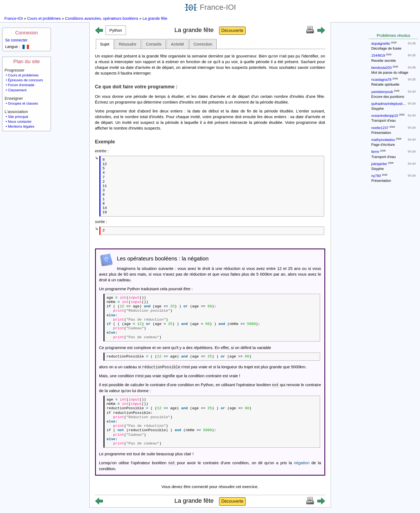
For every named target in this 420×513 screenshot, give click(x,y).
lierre (375, 152)
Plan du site (27, 61)
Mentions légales (21, 126)
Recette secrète (384, 61)
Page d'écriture (383, 145)
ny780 (376, 176)
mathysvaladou (383, 140)
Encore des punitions (388, 97)
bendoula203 (381, 68)
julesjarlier (379, 164)
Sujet (105, 44)
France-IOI (210, 7)
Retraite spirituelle (385, 84)
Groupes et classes (23, 103)
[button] (116, 30)
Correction (203, 44)
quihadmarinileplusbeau (390, 104)
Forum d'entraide (21, 85)
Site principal (18, 117)
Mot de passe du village (390, 72)
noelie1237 (380, 128)
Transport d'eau (383, 120)
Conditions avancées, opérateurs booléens (102, 18)
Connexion (27, 33)
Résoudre (128, 44)
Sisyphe (377, 109)
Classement (17, 90)
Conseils (154, 44)
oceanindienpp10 (385, 116)
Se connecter (16, 40)
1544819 (378, 55)
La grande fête (155, 18)
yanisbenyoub (382, 92)
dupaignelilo (381, 43)
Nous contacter (20, 122)
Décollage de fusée (386, 48)
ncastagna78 (381, 80)
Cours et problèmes (44, 18)
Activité (177, 44)
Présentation (381, 133)
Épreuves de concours (25, 80)
